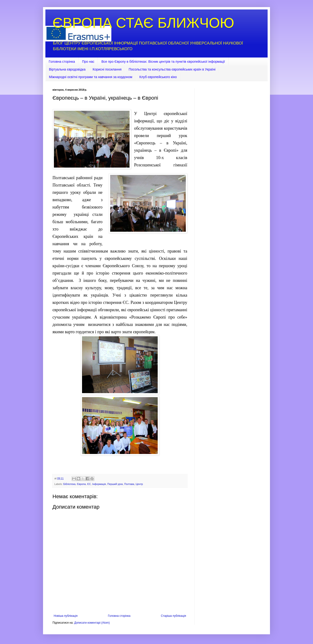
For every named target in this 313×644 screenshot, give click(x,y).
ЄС (89, 484)
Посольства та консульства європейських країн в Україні (172, 69)
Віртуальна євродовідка (67, 69)
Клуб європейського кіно (158, 77)
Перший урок (115, 484)
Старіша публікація (173, 616)
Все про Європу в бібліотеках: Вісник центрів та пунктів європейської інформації (163, 62)
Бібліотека (69, 484)
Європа (81, 484)
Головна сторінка (62, 62)
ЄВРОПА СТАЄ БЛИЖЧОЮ (143, 23)
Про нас (88, 62)
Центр (139, 484)
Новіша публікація (66, 616)
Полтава (129, 484)
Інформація (99, 484)
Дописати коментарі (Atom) (92, 623)
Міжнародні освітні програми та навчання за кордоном (91, 77)
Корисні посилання (107, 69)
